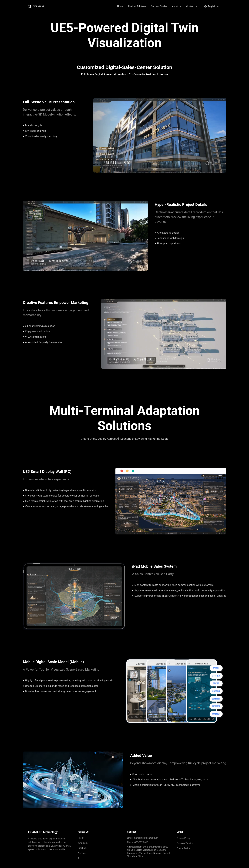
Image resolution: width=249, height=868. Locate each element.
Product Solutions (137, 6)
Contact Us (192, 6)
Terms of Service (185, 843)
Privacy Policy (183, 838)
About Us (177, 6)
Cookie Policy (183, 848)
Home (120, 6)
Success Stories (159, 6)
